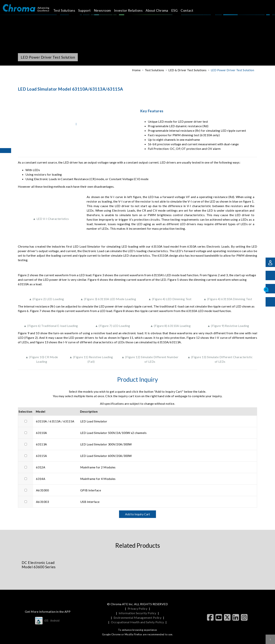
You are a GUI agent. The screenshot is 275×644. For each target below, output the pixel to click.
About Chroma (160, 10)
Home (136, 70)
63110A (42, 433)
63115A (42, 456)
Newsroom (106, 10)
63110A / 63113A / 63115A (55, 421)
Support (88, 10)
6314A (41, 479)
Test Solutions (68, 10)
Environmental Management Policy (138, 618)
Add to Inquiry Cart (137, 514)
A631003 (42, 502)
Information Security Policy (137, 613)
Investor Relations (132, 10)
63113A (42, 444)
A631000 (42, 490)
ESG (178, 10)
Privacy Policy (138, 608)
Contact (190, 10)
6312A (41, 467)
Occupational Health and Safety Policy (137, 622)
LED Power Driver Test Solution (232, 70)
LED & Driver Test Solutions (187, 70)
